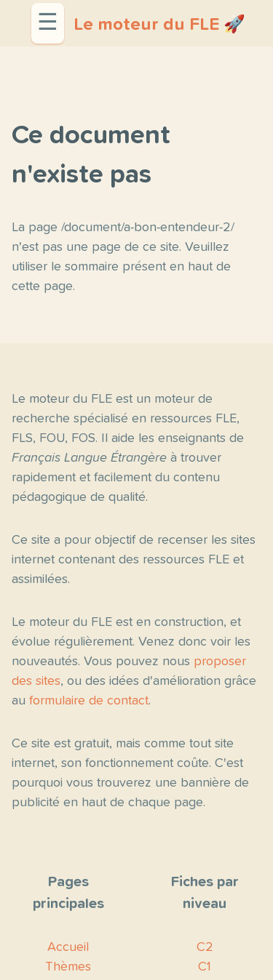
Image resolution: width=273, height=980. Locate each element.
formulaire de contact (89, 701)
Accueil (68, 947)
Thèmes (68, 967)
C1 (205, 967)
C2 (205, 947)
